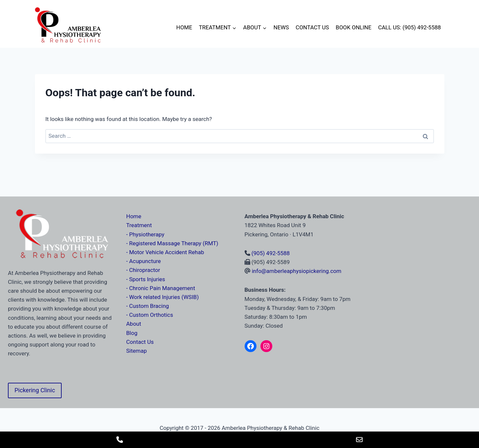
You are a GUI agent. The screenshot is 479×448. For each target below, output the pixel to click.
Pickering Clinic (35, 390)
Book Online (353, 27)
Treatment (139, 225)
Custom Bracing (149, 306)
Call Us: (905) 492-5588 (409, 27)
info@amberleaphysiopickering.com (297, 271)
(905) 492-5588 (271, 253)
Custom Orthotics (151, 315)
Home (184, 27)
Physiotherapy (147, 234)
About (134, 324)
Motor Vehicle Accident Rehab (167, 252)
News (281, 27)
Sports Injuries (147, 279)
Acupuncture (145, 261)
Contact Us (312, 27)
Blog (132, 333)
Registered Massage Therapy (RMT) (174, 243)
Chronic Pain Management (162, 288)
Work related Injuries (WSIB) (164, 297)
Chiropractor (145, 270)
